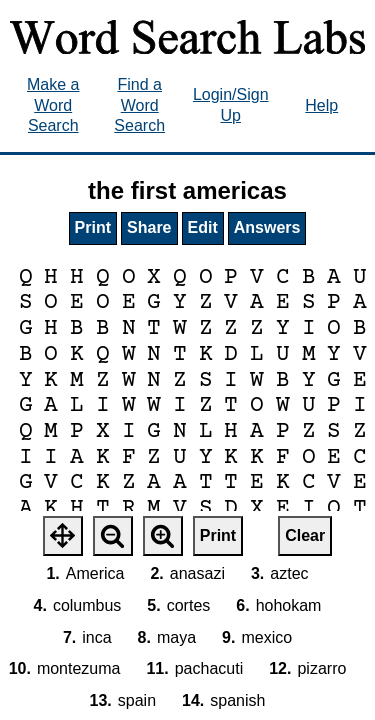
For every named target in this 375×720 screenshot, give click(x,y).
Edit (203, 227)
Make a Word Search (53, 105)
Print (93, 227)
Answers (267, 227)
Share (149, 227)
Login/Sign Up (231, 105)
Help (321, 105)
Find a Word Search (139, 105)
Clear (305, 535)
